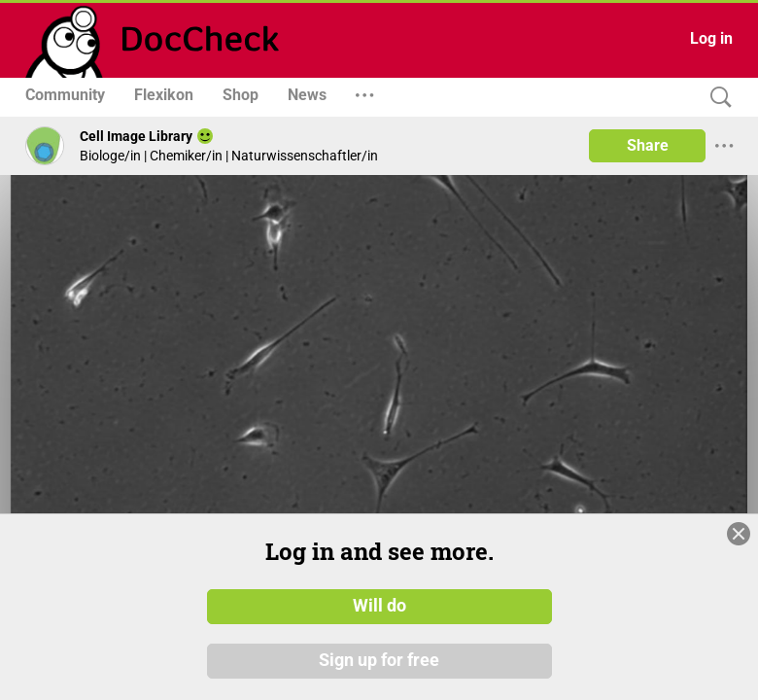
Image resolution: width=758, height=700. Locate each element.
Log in (711, 38)
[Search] (716, 98)
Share (648, 145)
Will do (379, 606)
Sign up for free (379, 660)
